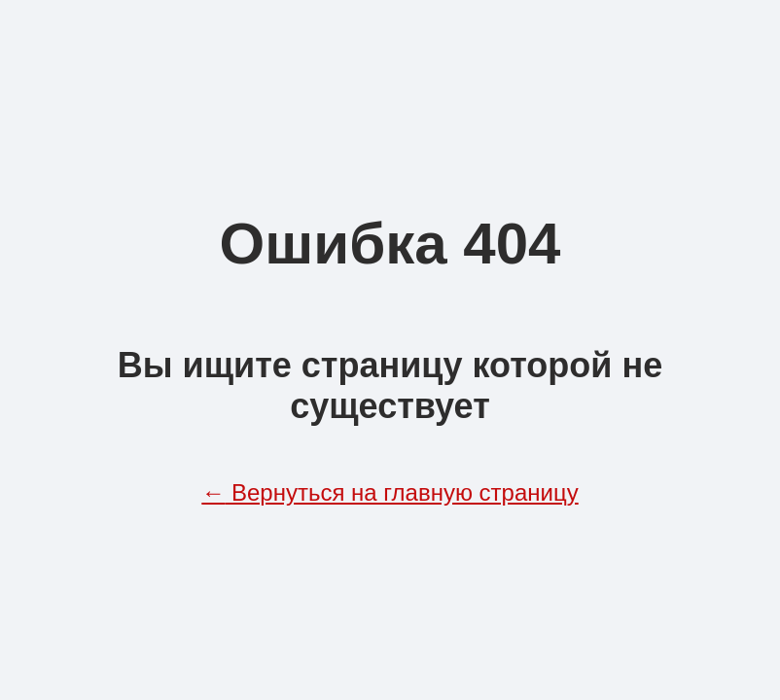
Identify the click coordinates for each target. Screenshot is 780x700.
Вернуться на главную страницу (390, 492)
